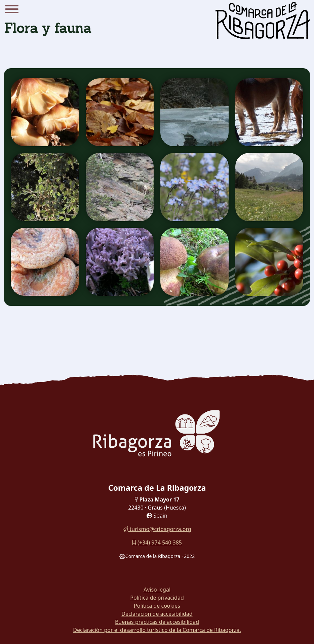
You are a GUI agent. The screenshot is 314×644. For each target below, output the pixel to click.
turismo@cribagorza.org (157, 529)
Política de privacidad (157, 598)
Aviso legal (157, 590)
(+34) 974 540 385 (157, 542)
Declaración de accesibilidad (157, 614)
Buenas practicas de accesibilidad (157, 622)
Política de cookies (157, 606)
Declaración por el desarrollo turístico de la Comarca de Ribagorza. (157, 630)
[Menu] (12, 10)
